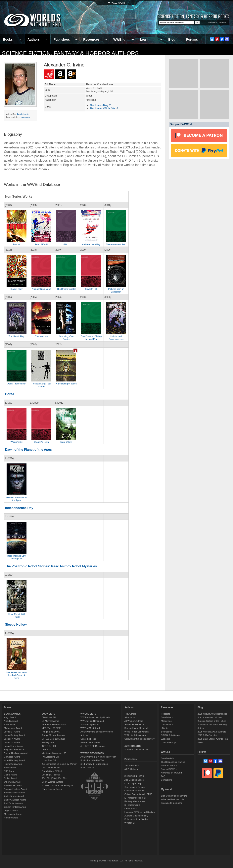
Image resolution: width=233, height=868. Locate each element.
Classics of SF (49, 717)
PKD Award (10, 771)
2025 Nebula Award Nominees (212, 714)
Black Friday (17, 289)
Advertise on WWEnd (171, 773)
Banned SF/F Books (90, 742)
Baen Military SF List (52, 771)
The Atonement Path (116, 244)
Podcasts (165, 714)
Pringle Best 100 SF (51, 732)
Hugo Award (10, 717)
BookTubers (167, 717)
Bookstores (166, 732)
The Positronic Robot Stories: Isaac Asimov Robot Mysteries (51, 566)
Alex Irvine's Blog (100, 105)
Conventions (167, 725)
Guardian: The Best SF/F (54, 725)
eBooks (165, 728)
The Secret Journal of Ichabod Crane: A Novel (16, 675)
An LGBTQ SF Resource (93, 746)
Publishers (62, 39)
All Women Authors (134, 721)
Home (93, 861)
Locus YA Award (12, 742)
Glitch (66, 244)
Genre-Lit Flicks (88, 739)
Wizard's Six (17, 442)
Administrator (23, 114)
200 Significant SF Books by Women (59, 764)
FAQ (163, 776)
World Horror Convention (137, 732)
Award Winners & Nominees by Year (98, 757)
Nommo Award (11, 818)
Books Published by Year (93, 760)
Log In (145, 39)
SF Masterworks (132, 805)
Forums (192, 39)
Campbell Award (12, 757)
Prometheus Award (13, 764)
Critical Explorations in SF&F (138, 794)
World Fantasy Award (14, 760)
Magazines (166, 721)
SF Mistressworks (50, 721)
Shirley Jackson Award (15, 800)
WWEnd (119, 39)
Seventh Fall (91, 289)
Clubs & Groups (169, 742)
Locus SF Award (12, 732)
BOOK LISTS (48, 714)
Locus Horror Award (14, 746)
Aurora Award (11, 768)
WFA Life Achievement (135, 735)
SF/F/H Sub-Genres (171, 735)
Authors (34, 39)
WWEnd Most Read (90, 728)
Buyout (17, 244)
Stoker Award (10, 778)
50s (43, 778)
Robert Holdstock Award (16, 753)
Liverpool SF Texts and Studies (140, 812)
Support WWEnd (169, 769)
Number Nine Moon (41, 289)
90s (65, 778)
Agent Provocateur (16, 384)
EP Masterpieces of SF (136, 798)
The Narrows (42, 336)
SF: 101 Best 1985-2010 (53, 739)
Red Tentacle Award (14, 803)
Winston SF (130, 823)
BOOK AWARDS (12, 714)
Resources (91, 39)
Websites (165, 739)
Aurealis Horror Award (15, 793)
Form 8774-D (42, 244)
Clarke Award (10, 775)
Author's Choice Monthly (136, 816)
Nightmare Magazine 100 (54, 753)
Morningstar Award (13, 814)
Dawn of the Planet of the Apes (28, 450)
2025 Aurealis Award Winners (212, 732)
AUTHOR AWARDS (134, 725)
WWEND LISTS (88, 714)
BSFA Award (10, 725)
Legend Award (11, 810)
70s (54, 778)
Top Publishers (132, 766)
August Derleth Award (15, 750)
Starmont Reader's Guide (137, 750)
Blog (172, 39)
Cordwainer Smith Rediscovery (140, 739)
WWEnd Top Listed (90, 725)
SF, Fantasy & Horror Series (94, 764)
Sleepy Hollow (16, 625)
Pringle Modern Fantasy (53, 735)
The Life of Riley (16, 336)
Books (8, 39)
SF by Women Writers (52, 782)
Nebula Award (11, 721)
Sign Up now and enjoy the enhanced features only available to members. (174, 799)
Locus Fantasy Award (14, 735)
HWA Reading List (50, 757)
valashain (25, 117)
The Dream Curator (66, 289)
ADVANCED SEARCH (217, 23)
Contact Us (166, 780)
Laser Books (131, 809)
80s (59, 778)
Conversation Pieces (135, 787)
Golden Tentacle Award (15, 807)
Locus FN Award (12, 739)
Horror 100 (47, 750)
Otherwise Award (12, 782)
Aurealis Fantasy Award (15, 789)
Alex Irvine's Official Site (104, 108)
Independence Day (19, 508)
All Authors (130, 717)
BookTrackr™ (87, 768)
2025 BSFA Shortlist (207, 735)
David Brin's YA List (51, 768)
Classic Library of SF (135, 791)
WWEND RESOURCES (92, 753)
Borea (9, 394)
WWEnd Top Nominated (92, 721)
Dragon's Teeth (41, 442)
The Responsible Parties (173, 762)
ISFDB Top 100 (49, 746)
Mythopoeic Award (13, 728)
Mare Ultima (66, 442)
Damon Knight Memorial (136, 728)
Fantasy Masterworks (135, 801)
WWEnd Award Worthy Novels (95, 717)
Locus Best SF (49, 760)
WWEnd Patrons (169, 766)
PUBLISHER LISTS (134, 776)
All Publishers (131, 769)
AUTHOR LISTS (133, 746)
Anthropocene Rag (91, 244)
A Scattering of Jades (66, 384)
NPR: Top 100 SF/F (51, 728)
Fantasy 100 (48, 742)
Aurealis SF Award (13, 785)
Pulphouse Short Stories (136, 819)
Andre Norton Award (14, 796)
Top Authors (130, 714)
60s (49, 778)
